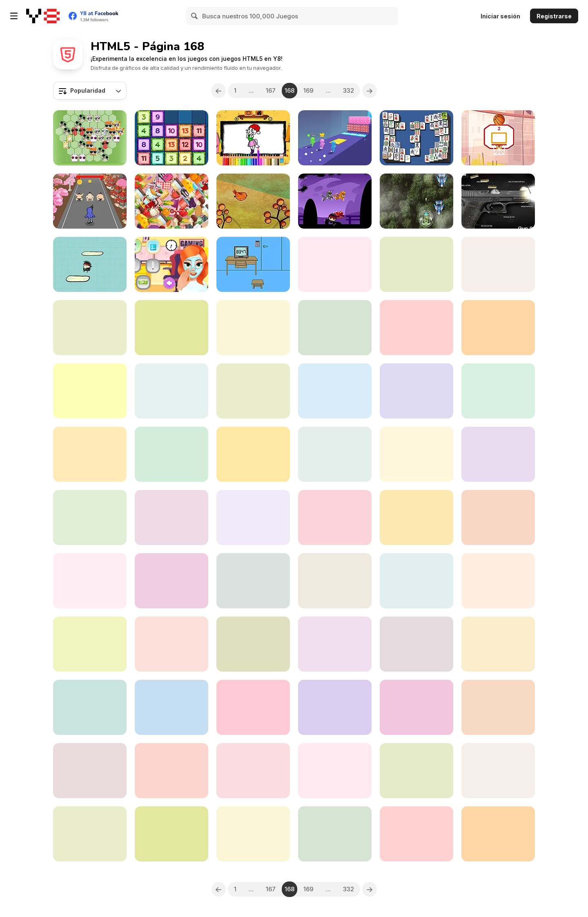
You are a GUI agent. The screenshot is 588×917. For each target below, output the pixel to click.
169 (308, 90)
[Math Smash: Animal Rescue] (253, 517)
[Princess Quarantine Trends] (90, 517)
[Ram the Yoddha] (498, 454)
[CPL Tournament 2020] (498, 771)
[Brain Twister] (253, 328)
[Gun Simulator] (498, 201)
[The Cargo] (90, 328)
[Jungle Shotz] (416, 201)
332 (349, 90)
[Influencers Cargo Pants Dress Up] (416, 581)
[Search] (195, 16)
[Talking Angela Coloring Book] (253, 138)
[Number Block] (498, 581)
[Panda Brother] (253, 834)
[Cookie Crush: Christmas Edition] (335, 707)
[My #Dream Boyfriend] (335, 264)
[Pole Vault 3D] (335, 138)
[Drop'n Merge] (171, 138)
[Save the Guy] (335, 581)
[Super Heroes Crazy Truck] (335, 391)
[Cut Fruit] (171, 328)
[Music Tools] (253, 581)
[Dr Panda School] (90, 391)
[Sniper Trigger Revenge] (335, 517)
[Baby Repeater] (253, 707)
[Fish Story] (416, 707)
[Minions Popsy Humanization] (171, 391)
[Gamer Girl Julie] (171, 264)
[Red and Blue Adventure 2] (171, 644)
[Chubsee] (253, 201)
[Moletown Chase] (498, 391)
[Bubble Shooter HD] (335, 328)
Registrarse (554, 16)
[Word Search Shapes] (171, 454)
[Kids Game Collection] (498, 644)
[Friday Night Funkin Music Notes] (416, 454)
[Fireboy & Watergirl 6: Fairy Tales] (498, 328)
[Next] (370, 91)
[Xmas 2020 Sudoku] (90, 644)
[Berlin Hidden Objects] (416, 834)
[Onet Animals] (335, 644)
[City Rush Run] (90, 201)
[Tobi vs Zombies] (90, 454)
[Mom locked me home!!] (253, 264)
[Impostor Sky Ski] (90, 771)
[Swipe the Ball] (498, 138)
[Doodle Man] (90, 264)
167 (271, 90)
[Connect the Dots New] (498, 707)
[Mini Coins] (498, 834)
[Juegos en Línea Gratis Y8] (43, 16)
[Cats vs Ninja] (335, 201)
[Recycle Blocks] (90, 138)
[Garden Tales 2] (171, 771)
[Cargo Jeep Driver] (171, 834)
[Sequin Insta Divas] (335, 771)
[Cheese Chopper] (416, 644)
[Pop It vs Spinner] (171, 517)
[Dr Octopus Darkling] (253, 454)
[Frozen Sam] (171, 581)
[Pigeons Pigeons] (253, 771)
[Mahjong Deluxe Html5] (416, 138)
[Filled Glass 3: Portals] (253, 644)
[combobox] (90, 91)
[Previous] (218, 91)
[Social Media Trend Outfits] (90, 707)
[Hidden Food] (171, 201)
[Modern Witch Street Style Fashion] (335, 834)
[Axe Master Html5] (335, 454)
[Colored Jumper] (416, 391)
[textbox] (90, 91)
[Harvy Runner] (90, 581)
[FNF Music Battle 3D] (416, 771)
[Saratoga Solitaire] (171, 707)
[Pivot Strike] (416, 517)
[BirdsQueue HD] (416, 328)
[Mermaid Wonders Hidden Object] (498, 517)
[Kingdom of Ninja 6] (90, 834)
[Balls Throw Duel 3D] (498, 264)
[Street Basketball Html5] (253, 391)
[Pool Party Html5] (416, 264)
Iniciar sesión (500, 16)
